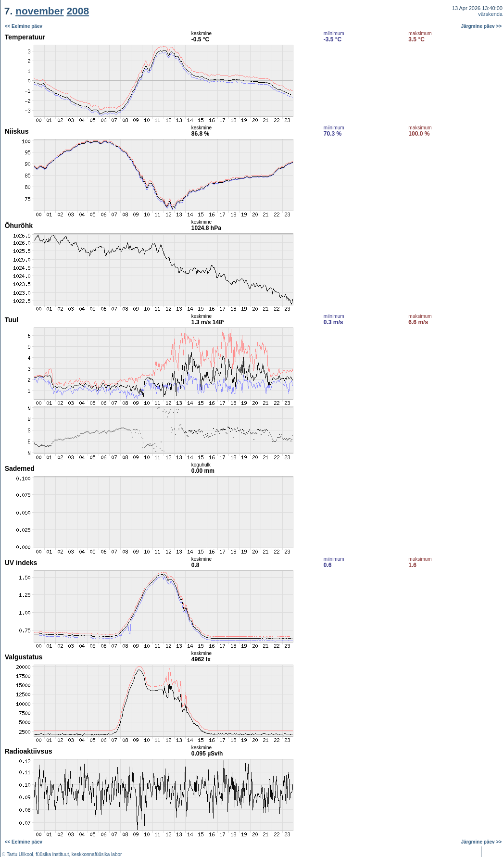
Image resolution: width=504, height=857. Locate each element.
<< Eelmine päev (24, 26)
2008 (78, 11)
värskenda (490, 14)
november (39, 11)
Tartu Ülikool (20, 854)
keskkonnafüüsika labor (97, 854)
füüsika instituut (52, 854)
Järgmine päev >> (482, 26)
